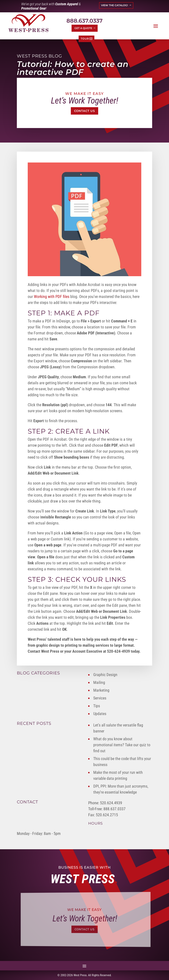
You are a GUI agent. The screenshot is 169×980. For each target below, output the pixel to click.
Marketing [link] (101, 690)
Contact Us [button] (84, 111)
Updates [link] (100, 714)
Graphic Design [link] (105, 675)
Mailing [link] (99, 682)
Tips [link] (97, 706)
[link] (28, 23)
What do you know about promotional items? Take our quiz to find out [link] (122, 745)
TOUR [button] (85, 39)
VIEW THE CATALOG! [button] (114, 5)
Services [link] (100, 698)
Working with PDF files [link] (52, 297)
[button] (156, 26)
